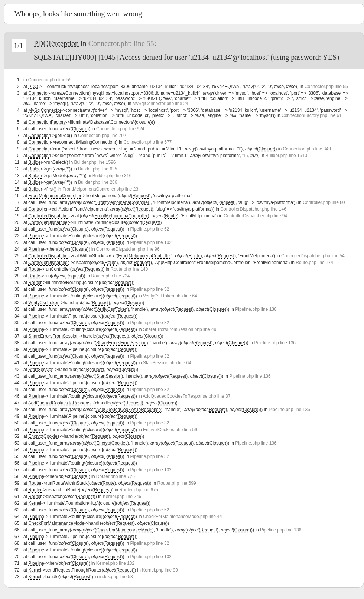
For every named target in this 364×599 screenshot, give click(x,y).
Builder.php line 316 (112, 176)
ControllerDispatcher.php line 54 (313, 256)
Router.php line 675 (139, 490)
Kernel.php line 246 (122, 497)
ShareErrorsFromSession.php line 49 (180, 329)
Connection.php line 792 (102, 136)
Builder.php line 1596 (95, 162)
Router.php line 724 (110, 276)
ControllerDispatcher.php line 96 (128, 249)
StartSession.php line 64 (167, 363)
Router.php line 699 (177, 483)
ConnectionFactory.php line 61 (312, 115)
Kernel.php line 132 (115, 563)
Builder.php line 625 (97, 169)
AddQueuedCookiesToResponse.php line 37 (186, 396)
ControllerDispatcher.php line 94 (255, 216)
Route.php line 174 (314, 263)
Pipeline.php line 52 (150, 229)
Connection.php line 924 (120, 129)
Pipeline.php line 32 (150, 323)
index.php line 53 (116, 577)
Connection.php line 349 (307, 149)
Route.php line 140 (129, 269)
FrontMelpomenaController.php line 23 (100, 189)
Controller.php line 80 (324, 202)
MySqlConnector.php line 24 (160, 104)
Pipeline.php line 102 (151, 242)
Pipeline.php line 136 (256, 309)
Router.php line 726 (116, 476)
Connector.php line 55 (121, 43)
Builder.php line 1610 (286, 156)
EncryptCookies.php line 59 (170, 430)
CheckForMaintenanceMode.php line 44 (183, 517)
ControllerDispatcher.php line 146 (253, 209)
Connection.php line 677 (148, 142)
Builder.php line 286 (97, 182)
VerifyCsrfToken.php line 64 (170, 296)
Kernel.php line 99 (160, 570)
